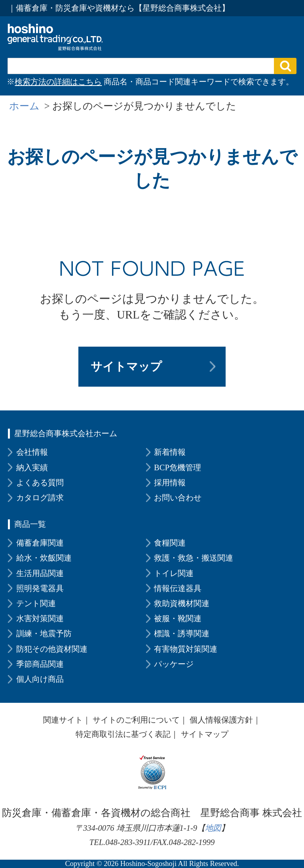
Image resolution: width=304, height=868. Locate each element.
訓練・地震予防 (44, 633)
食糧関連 (170, 543)
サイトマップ (126, 366)
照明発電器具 (40, 588)
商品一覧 (30, 524)
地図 (213, 828)
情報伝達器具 (178, 588)
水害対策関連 (40, 618)
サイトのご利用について (136, 720)
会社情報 (32, 452)
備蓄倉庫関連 (40, 543)
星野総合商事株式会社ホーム (66, 433)
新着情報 (170, 452)
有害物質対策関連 (186, 649)
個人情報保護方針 (221, 720)
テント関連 (36, 603)
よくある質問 (40, 483)
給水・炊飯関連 (44, 558)
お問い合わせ (178, 498)
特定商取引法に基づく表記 (123, 734)
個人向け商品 (40, 679)
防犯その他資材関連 (52, 649)
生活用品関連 (40, 573)
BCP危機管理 (178, 467)
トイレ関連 (174, 573)
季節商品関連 (40, 664)
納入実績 (32, 467)
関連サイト (63, 720)
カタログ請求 (40, 498)
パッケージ (174, 664)
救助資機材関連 (182, 603)
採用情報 (170, 483)
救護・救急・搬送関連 (194, 558)
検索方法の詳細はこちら (58, 82)
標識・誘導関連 (182, 633)
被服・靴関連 (178, 618)
